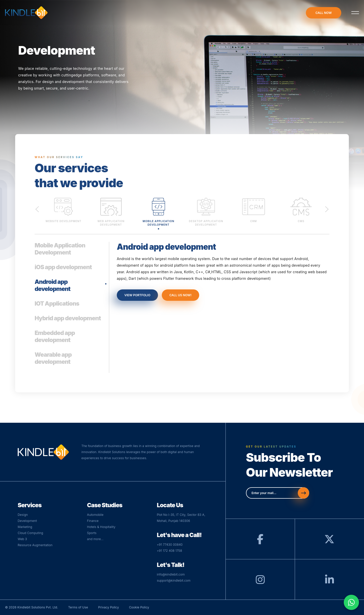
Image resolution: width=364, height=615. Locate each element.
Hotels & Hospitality (101, 527)
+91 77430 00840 (170, 545)
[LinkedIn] (329, 582)
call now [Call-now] (324, 13)
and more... (95, 539)
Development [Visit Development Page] (27, 521)
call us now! (180, 295)
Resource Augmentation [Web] (35, 545)
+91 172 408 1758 (169, 551)
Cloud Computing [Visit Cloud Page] (30, 533)
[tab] (69, 253)
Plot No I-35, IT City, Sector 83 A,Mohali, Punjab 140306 (181, 518)
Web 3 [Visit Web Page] (22, 539)
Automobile (95, 515)
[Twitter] (329, 542)
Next (327, 209)
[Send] (303, 493)
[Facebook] (260, 542)
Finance (93, 521)
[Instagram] (260, 582)
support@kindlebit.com (174, 580)
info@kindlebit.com (171, 574)
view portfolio (137, 295)
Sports (92, 533)
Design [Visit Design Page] (23, 515)
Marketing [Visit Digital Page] (25, 527)
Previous (37, 209)
